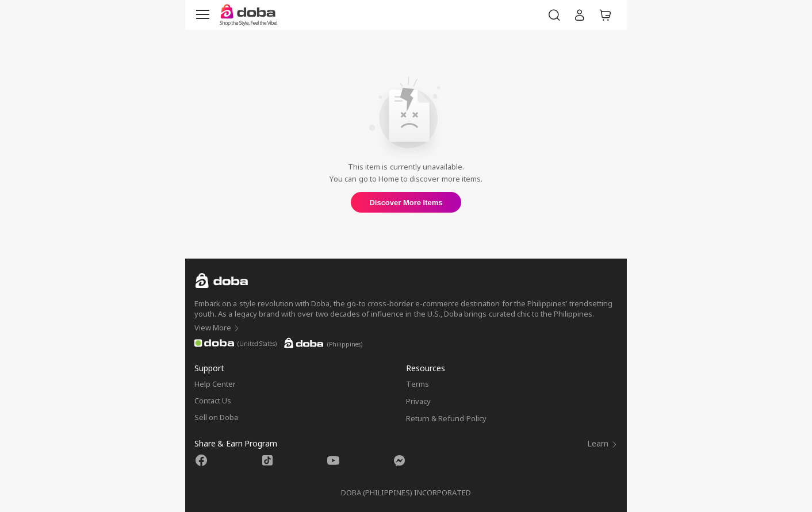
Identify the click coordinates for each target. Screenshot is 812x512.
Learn (602, 443)
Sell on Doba (216, 417)
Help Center (215, 384)
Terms (418, 384)
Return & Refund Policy (446, 418)
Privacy (418, 401)
